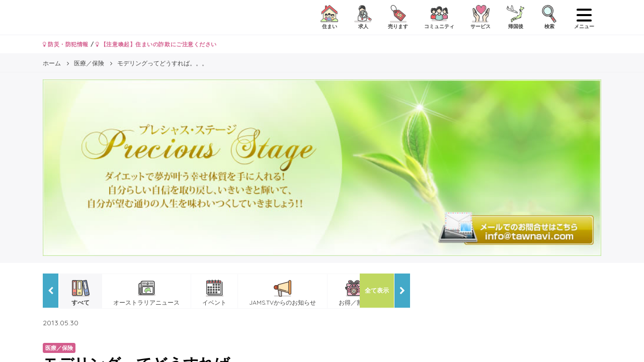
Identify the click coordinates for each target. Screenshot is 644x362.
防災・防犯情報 (66, 44)
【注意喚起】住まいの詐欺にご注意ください (156, 44)
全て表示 (377, 290)
